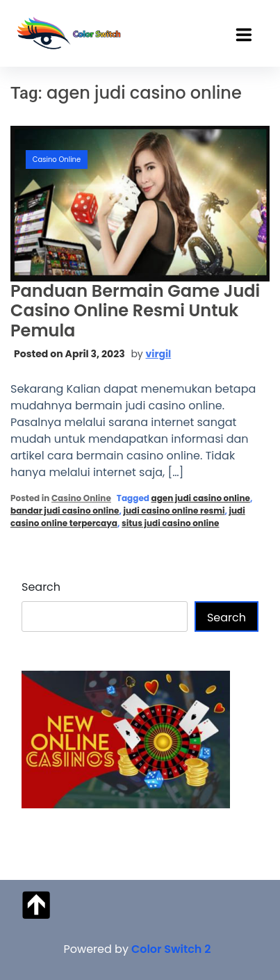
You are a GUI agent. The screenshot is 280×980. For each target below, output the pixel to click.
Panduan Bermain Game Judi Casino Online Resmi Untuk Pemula (135, 311)
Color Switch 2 (171, 949)
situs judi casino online (171, 523)
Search (41, 587)
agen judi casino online (200, 498)
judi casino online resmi (174, 511)
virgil (159, 354)
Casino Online (57, 160)
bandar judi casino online (65, 511)
